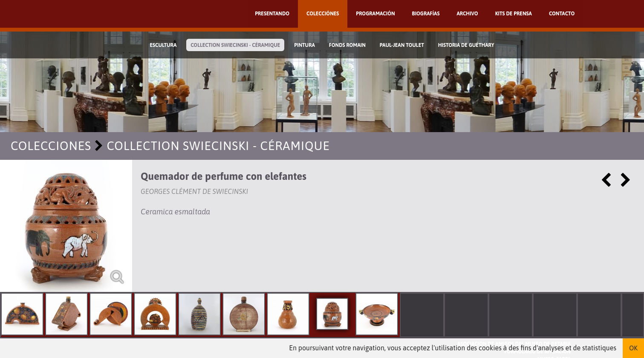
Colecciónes (323, 14)
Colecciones (51, 146)
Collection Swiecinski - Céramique (235, 45)
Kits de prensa (514, 14)
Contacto (562, 14)
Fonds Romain (347, 45)
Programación (375, 14)
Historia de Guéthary (466, 45)
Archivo (467, 14)
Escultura (163, 45)
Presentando (272, 14)
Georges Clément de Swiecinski (194, 191)
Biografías (426, 14)
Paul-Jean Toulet (402, 45)
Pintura (305, 45)
